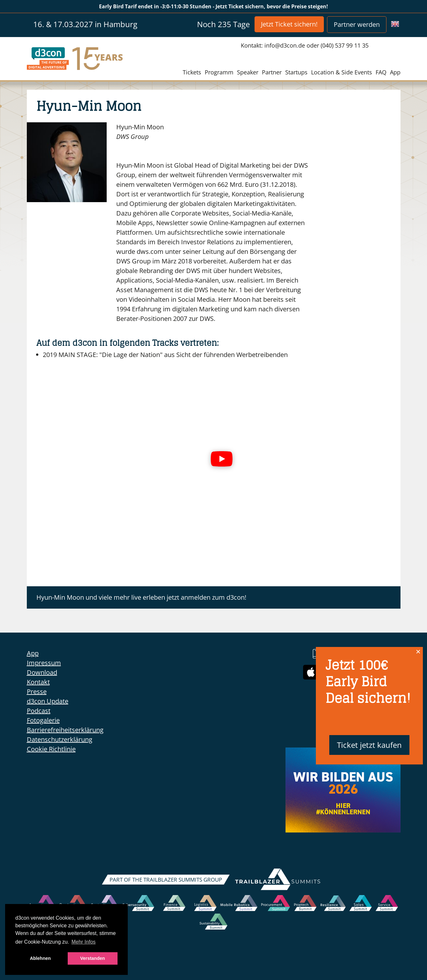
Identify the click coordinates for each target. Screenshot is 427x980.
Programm (219, 72)
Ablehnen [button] (40, 958)
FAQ (381, 72)
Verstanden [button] (93, 958)
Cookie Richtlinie (51, 749)
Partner (272, 72)
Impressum (44, 663)
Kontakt (38, 682)
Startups (296, 72)
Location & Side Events (342, 72)
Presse (37, 691)
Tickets (192, 72)
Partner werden (357, 24)
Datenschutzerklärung (60, 739)
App (395, 72)
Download (42, 672)
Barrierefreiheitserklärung (65, 730)
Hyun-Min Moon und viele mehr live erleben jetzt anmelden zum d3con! (141, 597)
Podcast (39, 711)
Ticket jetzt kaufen (369, 745)
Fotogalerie (43, 720)
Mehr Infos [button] (84, 942)
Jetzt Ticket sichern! (289, 24)
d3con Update (48, 701)
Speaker (248, 72)
